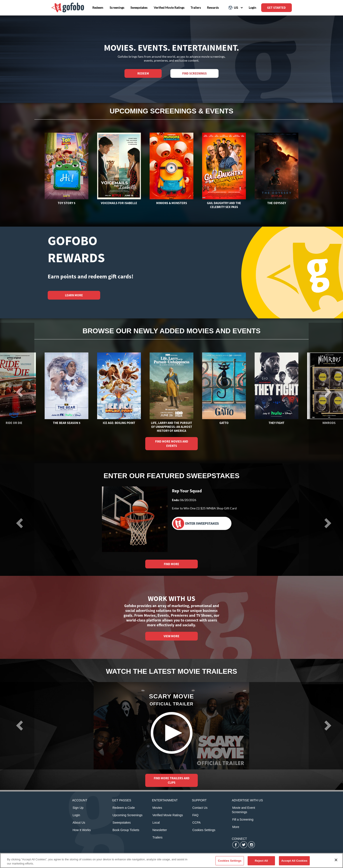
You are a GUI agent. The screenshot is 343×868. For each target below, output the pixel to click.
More (236, 827)
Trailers (157, 837)
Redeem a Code (124, 808)
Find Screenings (194, 73)
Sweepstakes (122, 823)
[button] (17, 726)
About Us (79, 823)
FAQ (195, 815)
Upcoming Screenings (127, 815)
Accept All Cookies (294, 861)
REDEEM (143, 73)
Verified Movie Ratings (168, 815)
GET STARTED (276, 8)
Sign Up (78, 808)
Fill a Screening (243, 819)
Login (76, 815)
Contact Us (200, 808)
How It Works (82, 830)
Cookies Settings (204, 830)
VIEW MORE (171, 636)
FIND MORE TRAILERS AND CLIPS (172, 780)
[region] (171, 860)
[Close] (336, 860)
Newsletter (160, 830)
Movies (157, 808)
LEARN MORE (74, 295)
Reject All (261, 861)
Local (156, 823)
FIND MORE (171, 564)
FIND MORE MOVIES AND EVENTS (172, 444)
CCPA (196, 823)
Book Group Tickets (126, 830)
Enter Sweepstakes (196, 523)
